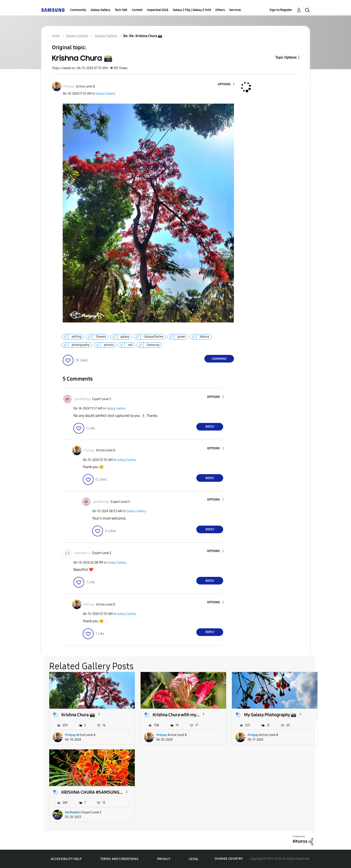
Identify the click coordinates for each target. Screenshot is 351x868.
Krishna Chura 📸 (78, 715)
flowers (101, 337)
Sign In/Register (281, 10)
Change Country (229, 859)
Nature (204, 337)
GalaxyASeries (153, 337)
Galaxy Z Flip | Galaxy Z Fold (192, 10)
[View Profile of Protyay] (69, 86)
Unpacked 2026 (158, 10)
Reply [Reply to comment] (210, 427)
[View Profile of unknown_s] (82, 553)
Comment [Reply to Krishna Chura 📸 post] (219, 359)
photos (109, 345)
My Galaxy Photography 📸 (270, 715)
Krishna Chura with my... (176, 715)
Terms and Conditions (119, 859)
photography (81, 345)
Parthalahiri (73, 812)
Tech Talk (121, 10)
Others (220, 10)
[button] (226, 84)
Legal (194, 859)
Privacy (164, 859)
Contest (137, 10)
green (181, 337)
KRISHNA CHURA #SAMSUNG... (92, 792)
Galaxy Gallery (101, 10)
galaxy (125, 337)
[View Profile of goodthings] (82, 399)
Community (78, 10)
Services (235, 10)
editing (77, 337)
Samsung (153, 345)
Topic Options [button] (286, 57)
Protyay (70, 735)
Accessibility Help (66, 859)
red (130, 345)
